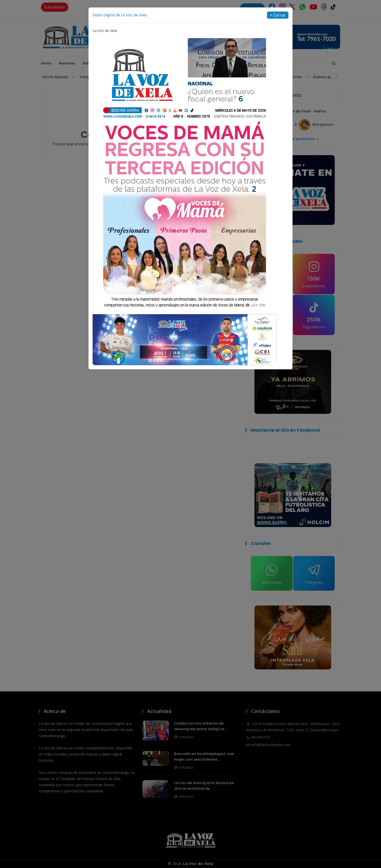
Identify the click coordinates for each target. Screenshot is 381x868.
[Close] (278, 15)
